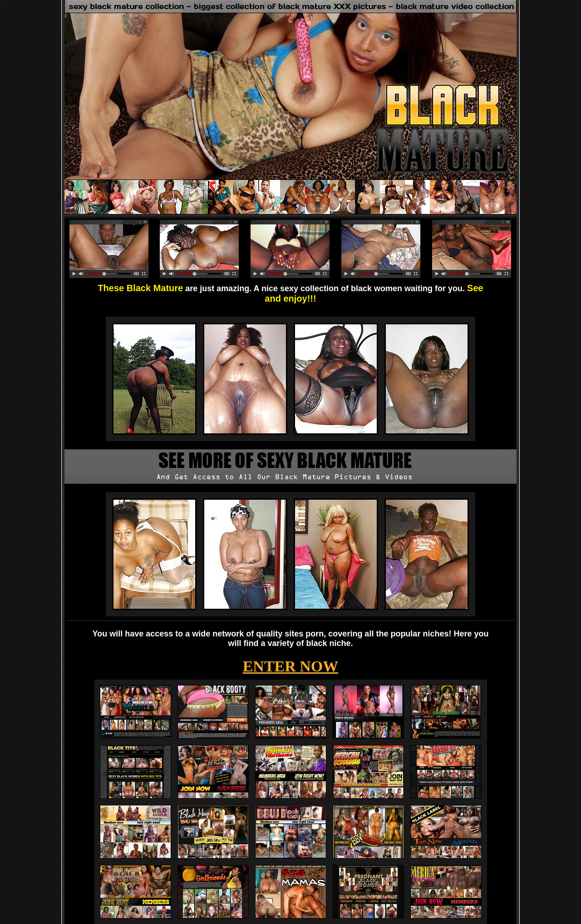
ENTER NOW (291, 666)
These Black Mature (140, 288)
